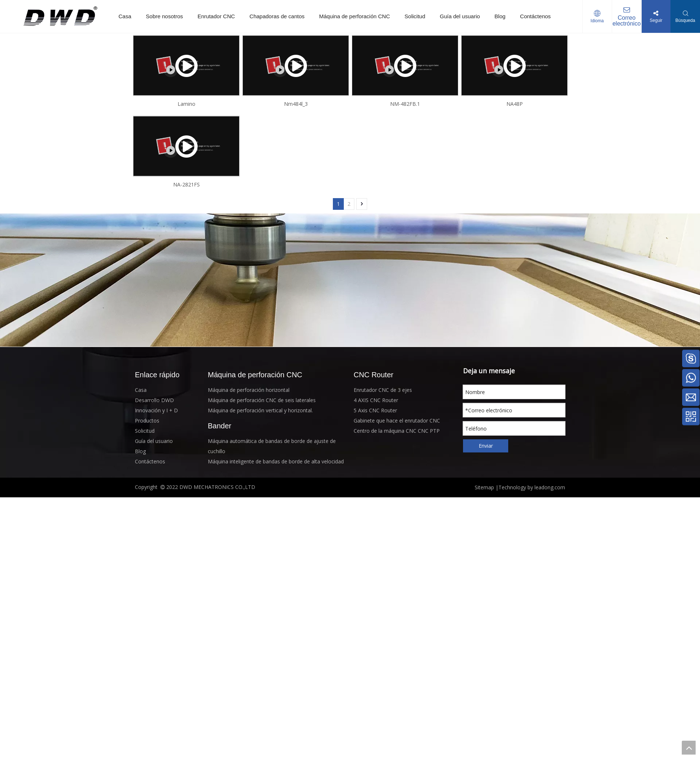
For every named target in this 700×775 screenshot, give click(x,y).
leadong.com (549, 487)
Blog (500, 16)
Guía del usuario (460, 16)
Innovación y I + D (156, 410)
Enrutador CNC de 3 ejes (383, 390)
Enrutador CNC (216, 16)
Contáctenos (535, 16)
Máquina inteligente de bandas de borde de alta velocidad (276, 461)
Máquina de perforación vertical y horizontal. (260, 410)
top (689, 748)
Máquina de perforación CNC (354, 16)
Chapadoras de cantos (277, 16)
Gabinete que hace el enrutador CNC (397, 421)
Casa (125, 16)
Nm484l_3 (296, 104)
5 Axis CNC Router (375, 410)
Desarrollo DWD (154, 400)
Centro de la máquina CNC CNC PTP (397, 431)
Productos (147, 421)
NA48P (515, 104)
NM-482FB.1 (405, 104)
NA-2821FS (186, 184)
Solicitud (415, 16)
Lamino (186, 104)
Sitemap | (487, 487)
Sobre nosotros (164, 16)
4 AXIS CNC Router (376, 400)
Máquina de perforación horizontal (249, 390)
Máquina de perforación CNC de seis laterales (262, 400)
